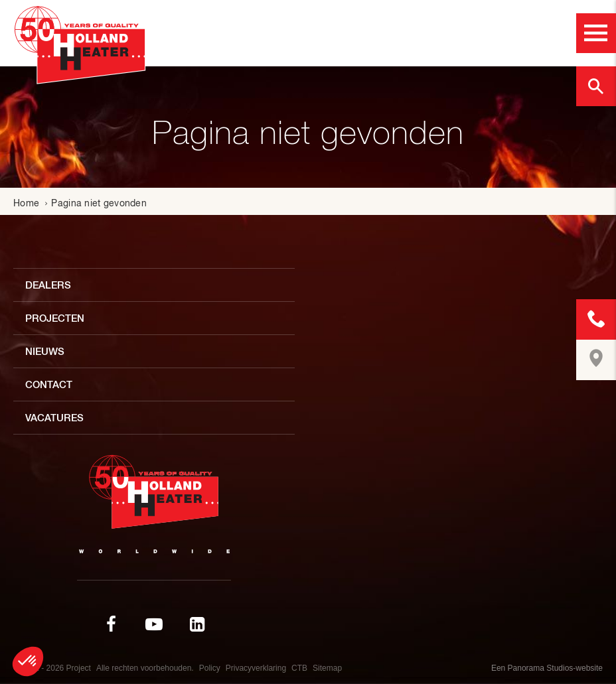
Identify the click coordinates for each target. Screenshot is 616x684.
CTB (299, 668)
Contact (49, 384)
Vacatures (54, 418)
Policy (210, 668)
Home (26, 203)
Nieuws (45, 351)
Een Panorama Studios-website (547, 668)
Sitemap (327, 668)
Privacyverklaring (256, 668)
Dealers (48, 285)
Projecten (55, 318)
